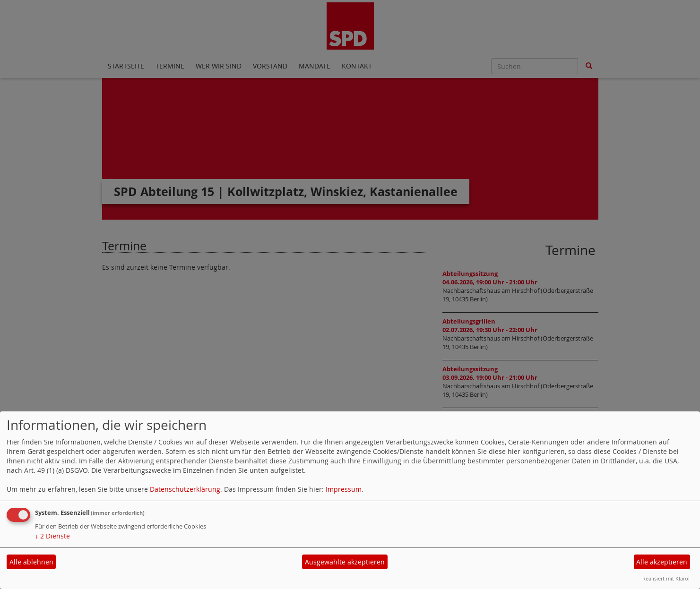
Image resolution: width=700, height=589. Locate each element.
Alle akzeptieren (662, 562)
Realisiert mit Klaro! (666, 578)
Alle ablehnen (31, 562)
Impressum (344, 489)
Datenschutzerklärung (185, 489)
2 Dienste (52, 536)
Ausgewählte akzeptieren (345, 562)
